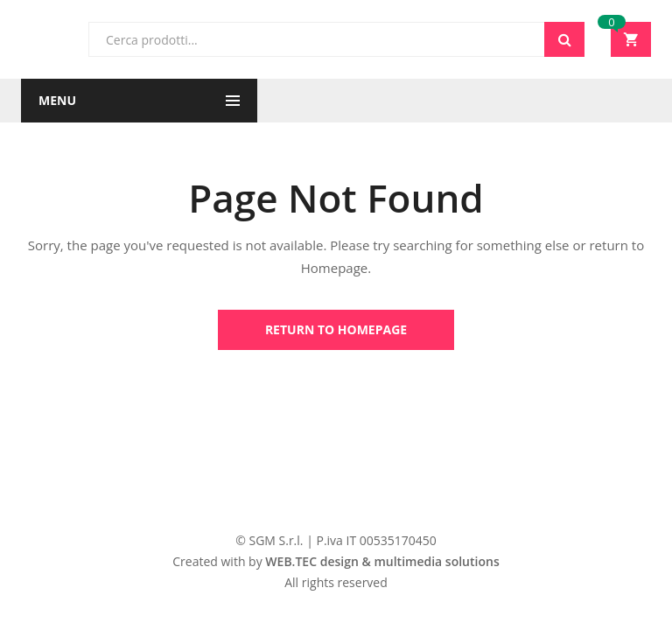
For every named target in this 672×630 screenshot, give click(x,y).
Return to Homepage (336, 329)
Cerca (564, 39)
